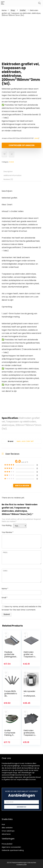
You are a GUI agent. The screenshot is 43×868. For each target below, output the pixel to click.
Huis (3, 824)
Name (5, 589)
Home (4, 10)
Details (36, 138)
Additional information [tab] (12, 175)
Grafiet (23, 10)
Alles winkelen (7, 828)
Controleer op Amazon (21, 145)
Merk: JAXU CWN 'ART (25, 441)
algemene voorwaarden (11, 847)
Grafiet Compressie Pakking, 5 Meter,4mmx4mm (11, 735)
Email (5, 598)
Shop (13, 10)
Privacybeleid (7, 844)
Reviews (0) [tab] (8, 179)
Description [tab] (8, 172)
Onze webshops (8, 831)
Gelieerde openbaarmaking (13, 850)
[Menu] (3, 3)
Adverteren (6, 834)
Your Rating (7, 525)
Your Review (8, 532)
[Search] (39, 3)
